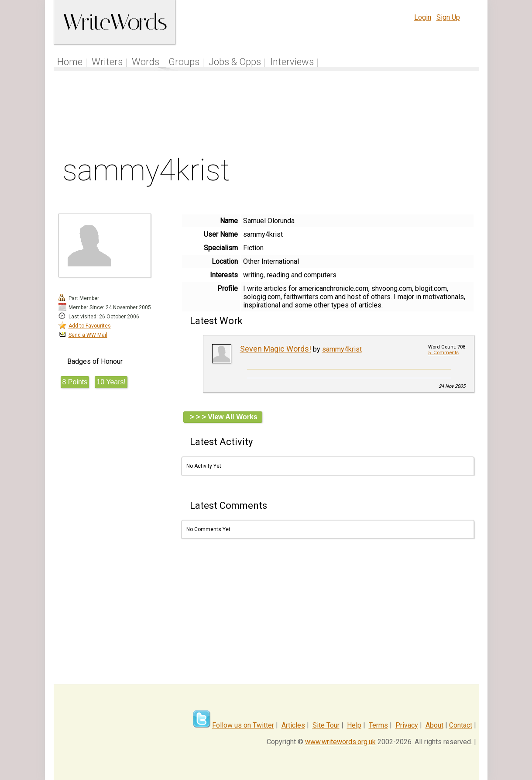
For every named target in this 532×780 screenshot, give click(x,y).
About (434, 725)
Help (354, 725)
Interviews (292, 62)
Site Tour (326, 725)
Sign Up (448, 17)
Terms (378, 725)
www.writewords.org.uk (340, 742)
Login (423, 17)
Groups (184, 62)
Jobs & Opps (235, 62)
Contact (461, 725)
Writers (107, 62)
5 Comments (443, 353)
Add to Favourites (90, 326)
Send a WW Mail (88, 335)
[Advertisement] (266, 115)
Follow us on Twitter (243, 725)
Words (146, 62)
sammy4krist (342, 349)
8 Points (75, 382)
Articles (293, 725)
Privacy (407, 725)
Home (70, 62)
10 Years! (111, 382)
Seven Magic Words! (276, 349)
